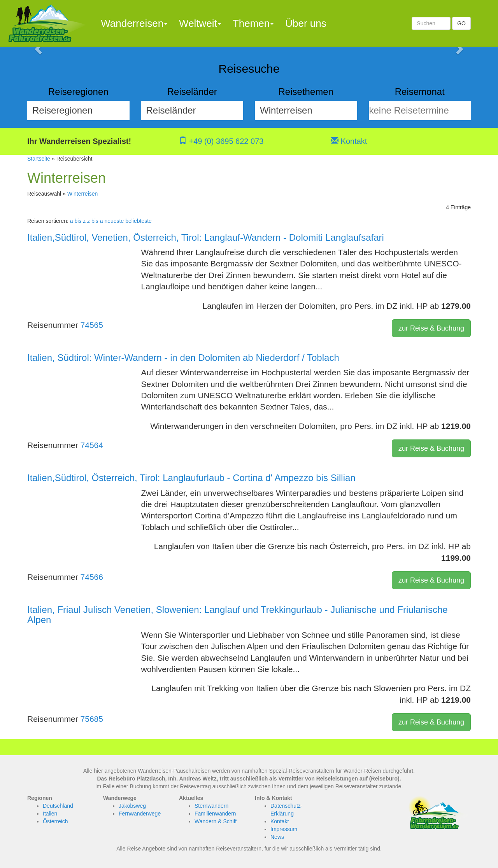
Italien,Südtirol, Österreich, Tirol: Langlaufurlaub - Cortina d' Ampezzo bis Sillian (191, 478)
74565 (92, 325)
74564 (92, 445)
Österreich (55, 821)
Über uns (306, 23)
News (277, 837)
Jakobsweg (132, 806)
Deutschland (58, 806)
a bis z (78, 221)
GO (461, 23)
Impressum (284, 829)
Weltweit (200, 23)
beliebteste (139, 221)
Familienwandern (215, 814)
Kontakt (349, 141)
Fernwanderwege (140, 814)
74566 (92, 577)
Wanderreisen (134, 23)
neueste (114, 221)
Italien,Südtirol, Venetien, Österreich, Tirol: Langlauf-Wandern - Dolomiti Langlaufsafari (206, 237)
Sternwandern (211, 806)
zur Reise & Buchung (431, 328)
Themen (253, 23)
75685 (92, 719)
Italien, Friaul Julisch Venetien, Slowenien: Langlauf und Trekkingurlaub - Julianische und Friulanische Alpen (238, 615)
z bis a (95, 221)
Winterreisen (83, 194)
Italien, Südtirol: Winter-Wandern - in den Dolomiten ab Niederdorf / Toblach (183, 358)
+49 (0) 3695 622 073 (221, 141)
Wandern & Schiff (216, 821)
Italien (50, 814)
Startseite (39, 159)
